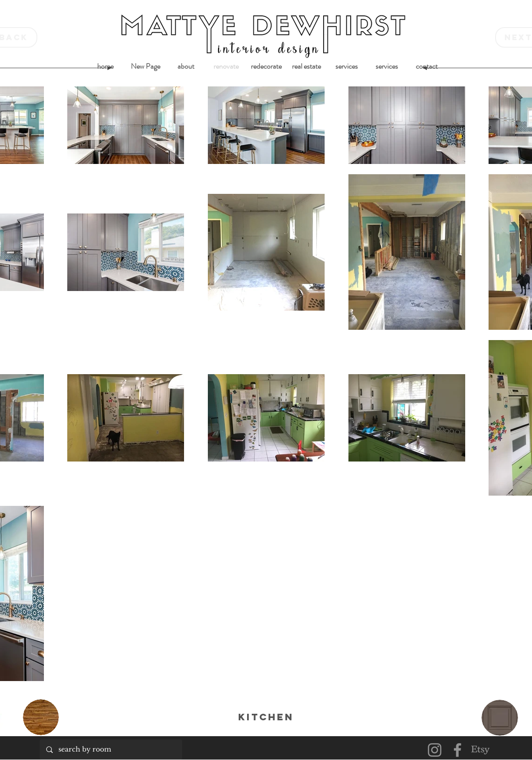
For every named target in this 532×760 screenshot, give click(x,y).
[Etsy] (480, 750)
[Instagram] (435, 750)
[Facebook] (458, 750)
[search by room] (110, 749)
